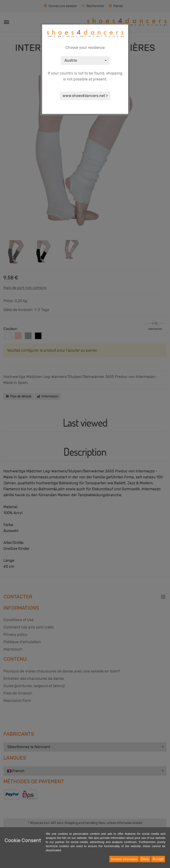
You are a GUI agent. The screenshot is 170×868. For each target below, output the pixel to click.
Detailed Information (124, 859)
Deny (145, 859)
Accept (158, 859)
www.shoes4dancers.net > (85, 96)
